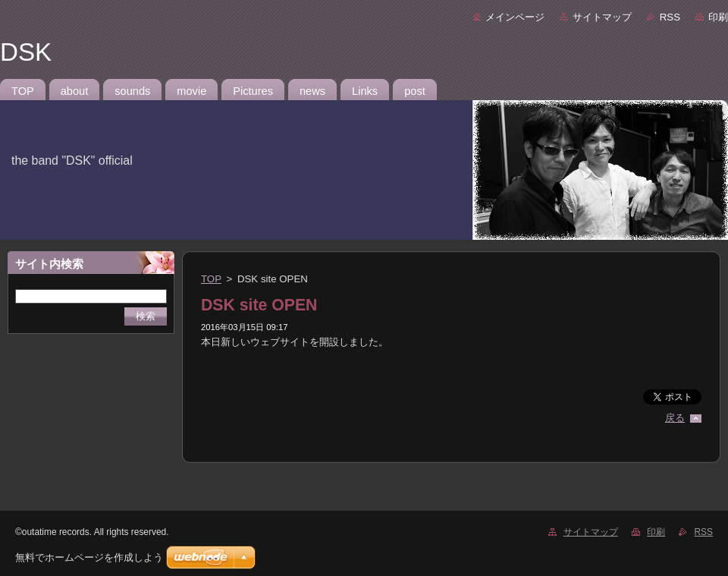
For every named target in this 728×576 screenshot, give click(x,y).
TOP (211, 279)
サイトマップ (602, 17)
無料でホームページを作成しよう (89, 557)
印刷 (718, 17)
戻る (675, 418)
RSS (670, 17)
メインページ (515, 17)
